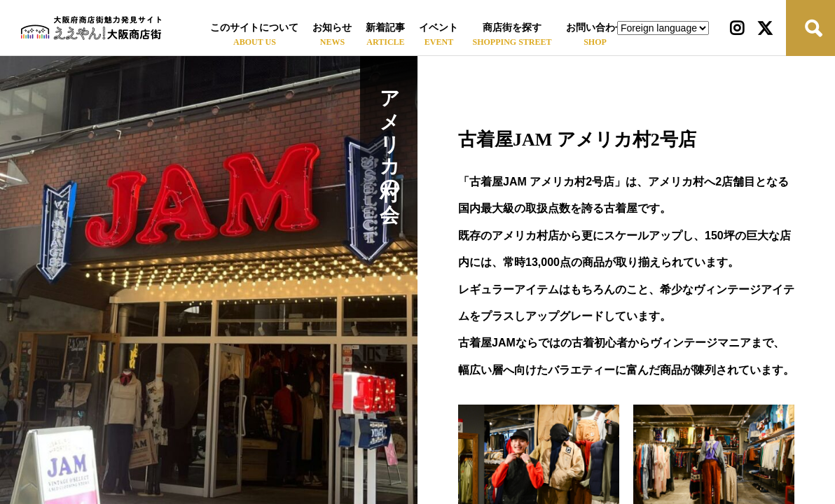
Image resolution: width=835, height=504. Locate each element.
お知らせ (332, 28)
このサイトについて (254, 28)
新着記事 (385, 28)
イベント (439, 28)
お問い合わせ (595, 28)
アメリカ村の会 (389, 133)
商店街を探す (512, 28)
